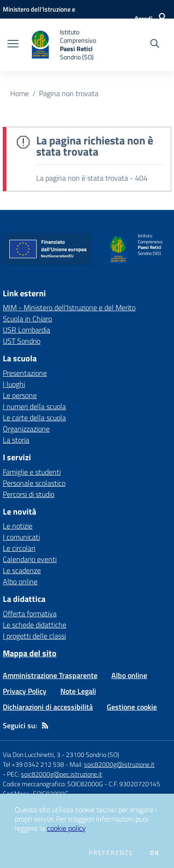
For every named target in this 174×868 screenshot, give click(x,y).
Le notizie (18, 526)
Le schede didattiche (35, 625)
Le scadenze (22, 570)
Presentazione (25, 373)
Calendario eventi (30, 559)
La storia (16, 440)
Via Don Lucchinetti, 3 (32, 754)
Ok (155, 853)
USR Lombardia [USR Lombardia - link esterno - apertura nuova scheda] (26, 330)
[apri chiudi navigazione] (13, 45)
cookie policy (66, 828)
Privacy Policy (25, 691)
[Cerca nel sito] (155, 45)
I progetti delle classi (34, 636)
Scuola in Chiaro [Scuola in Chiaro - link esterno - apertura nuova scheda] (27, 319)
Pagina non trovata (69, 93)
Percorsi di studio (29, 494)
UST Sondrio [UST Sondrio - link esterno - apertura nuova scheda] (22, 341)
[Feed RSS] (45, 725)
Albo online (20, 581)
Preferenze (111, 853)
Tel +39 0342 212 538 (33, 764)
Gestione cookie (132, 707)
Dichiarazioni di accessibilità (48, 707)
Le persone (20, 395)
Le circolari (19, 548)
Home (19, 93)
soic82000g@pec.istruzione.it (61, 774)
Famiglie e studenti (32, 472)
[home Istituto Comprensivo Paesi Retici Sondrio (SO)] (71, 45)
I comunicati (21, 537)
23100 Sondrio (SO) (93, 754)
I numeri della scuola (34, 406)
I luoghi (14, 384)
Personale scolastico (34, 483)
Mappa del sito (30, 653)
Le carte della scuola (34, 418)
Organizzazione (26, 429)
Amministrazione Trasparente (50, 675)
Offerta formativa (30, 613)
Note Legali (78, 691)
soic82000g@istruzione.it (119, 764)
